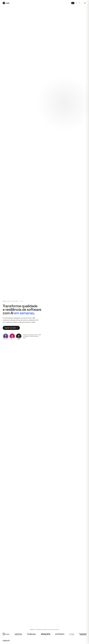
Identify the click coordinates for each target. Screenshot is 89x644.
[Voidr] (6, 3)
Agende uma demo (11, 328)
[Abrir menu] (85, 3)
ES (80, 3)
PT (73, 3)
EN (76, 3)
